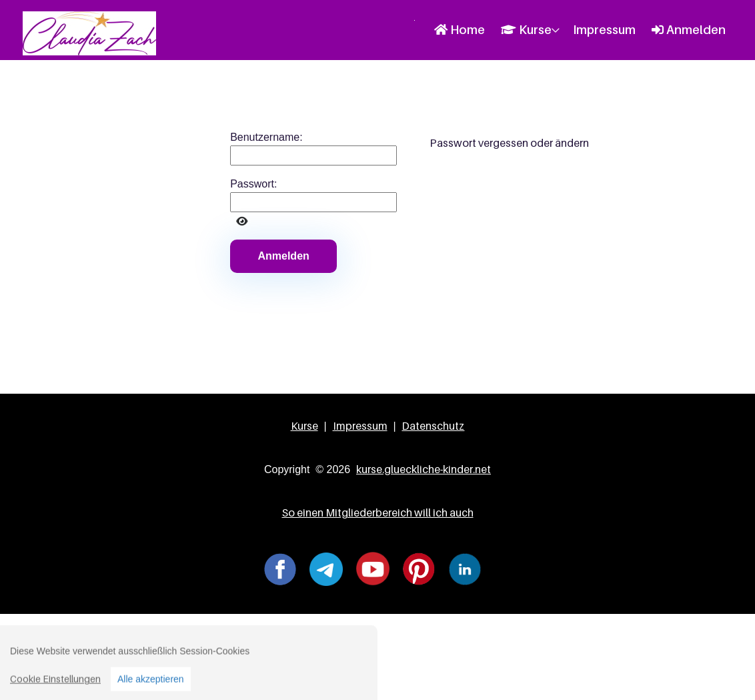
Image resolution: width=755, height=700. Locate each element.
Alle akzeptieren (151, 684)
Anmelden (689, 30)
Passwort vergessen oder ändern (509, 143)
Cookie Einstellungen (55, 684)
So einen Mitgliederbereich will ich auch (378, 512)
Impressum (604, 30)
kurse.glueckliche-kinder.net (424, 469)
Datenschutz (433, 426)
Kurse (526, 30)
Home (460, 30)
